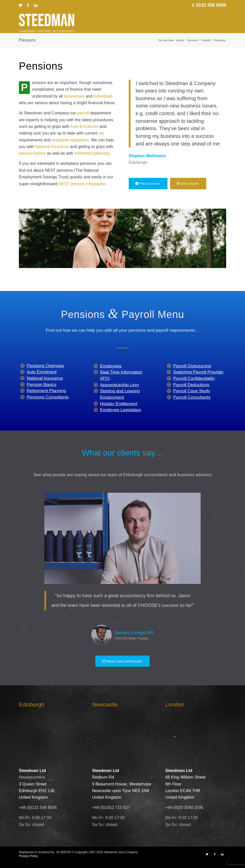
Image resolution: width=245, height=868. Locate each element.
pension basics (32, 153)
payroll (83, 113)
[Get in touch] (188, 184)
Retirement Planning (46, 403)
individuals (103, 96)
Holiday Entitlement (119, 422)
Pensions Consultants (48, 409)
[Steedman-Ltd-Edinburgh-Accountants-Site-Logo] (47, 23)
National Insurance (52, 147)
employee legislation (70, 140)
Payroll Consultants (192, 414)
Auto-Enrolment (84, 126)
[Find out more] (148, 184)
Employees (111, 384)
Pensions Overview (45, 378)
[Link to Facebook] (28, 5)
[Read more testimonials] (123, 661)
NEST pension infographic (82, 184)
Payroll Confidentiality (194, 395)
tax (101, 133)
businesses (74, 96)
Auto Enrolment (42, 384)
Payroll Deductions (191, 401)
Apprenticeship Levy (119, 403)
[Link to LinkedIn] (36, 5)
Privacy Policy (28, 856)
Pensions (27, 40)
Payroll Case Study (192, 408)
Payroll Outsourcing (192, 382)
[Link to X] (20, 5)
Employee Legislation (121, 428)
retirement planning (92, 153)
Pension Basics (42, 397)
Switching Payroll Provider (198, 389)
